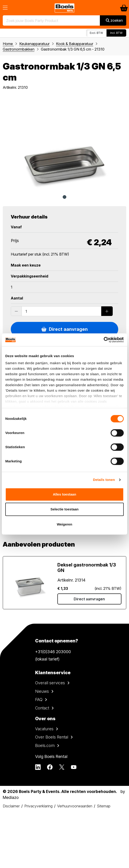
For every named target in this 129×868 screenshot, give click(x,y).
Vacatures (44, 729)
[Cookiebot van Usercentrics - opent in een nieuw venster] (104, 340)
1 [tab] (64, 197)
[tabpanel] (64, 144)
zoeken (114, 20)
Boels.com (45, 745)
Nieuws (42, 691)
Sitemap (104, 806)
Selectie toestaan (65, 509)
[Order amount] (62, 311)
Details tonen (104, 480)
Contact (42, 708)
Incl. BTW (116, 33)
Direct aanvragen (64, 329)
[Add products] (107, 311)
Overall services (50, 683)
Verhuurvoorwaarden (75, 806)
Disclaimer (11, 806)
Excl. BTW (96, 33)
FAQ (39, 700)
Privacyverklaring (38, 806)
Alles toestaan (64, 494)
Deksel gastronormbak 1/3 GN (87, 568)
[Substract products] (16, 311)
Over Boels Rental (52, 737)
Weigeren (64, 524)
